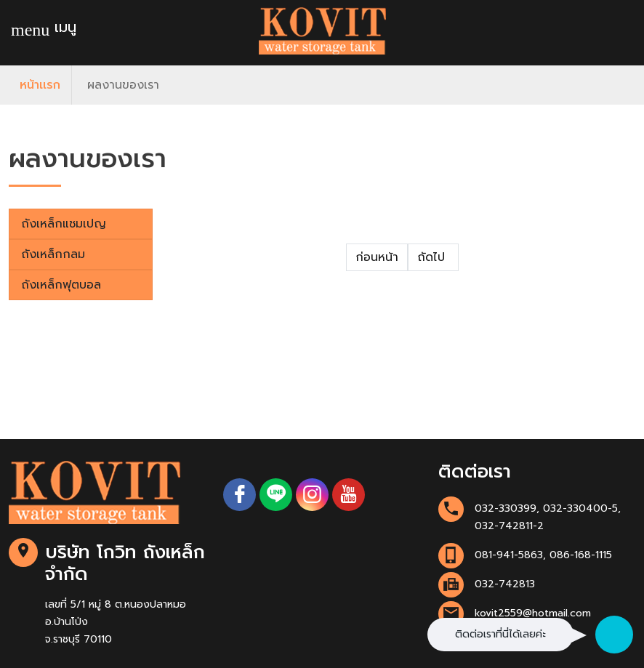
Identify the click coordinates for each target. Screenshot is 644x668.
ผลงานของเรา (123, 85)
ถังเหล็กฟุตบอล (61, 285)
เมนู (44, 28)
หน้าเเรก (40, 85)
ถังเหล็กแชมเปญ (64, 224)
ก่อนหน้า (377, 257)
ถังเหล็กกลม (53, 254)
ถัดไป (433, 257)
